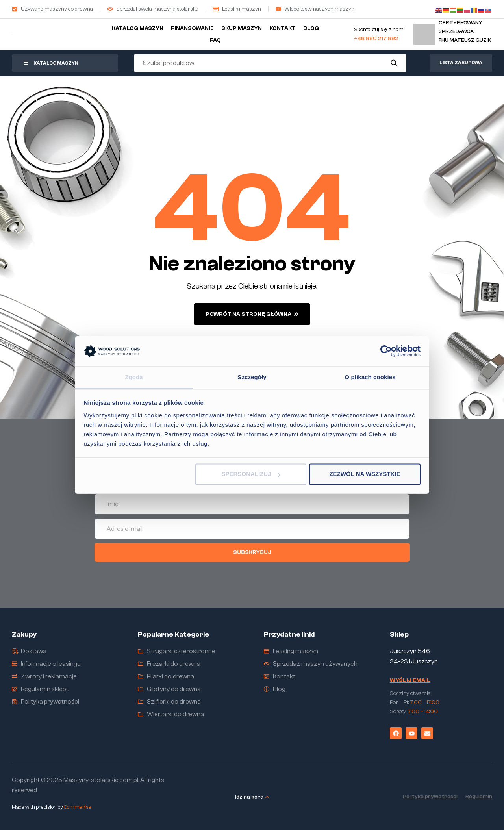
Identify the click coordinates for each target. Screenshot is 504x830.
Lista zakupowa (461, 63)
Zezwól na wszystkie (365, 474)
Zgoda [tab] (134, 377)
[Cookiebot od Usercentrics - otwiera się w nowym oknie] (386, 351)
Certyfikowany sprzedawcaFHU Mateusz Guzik (465, 31)
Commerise (78, 807)
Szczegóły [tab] (252, 377)
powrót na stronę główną (252, 314)
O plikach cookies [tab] (370, 377)
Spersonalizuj (251, 474)
